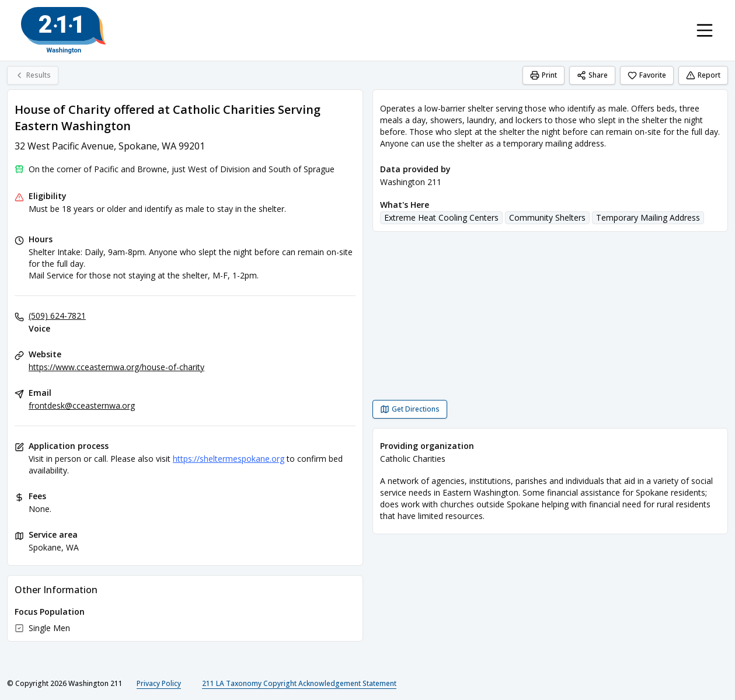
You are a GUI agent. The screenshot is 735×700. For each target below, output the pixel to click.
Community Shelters (547, 217)
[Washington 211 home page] (64, 30)
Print (544, 75)
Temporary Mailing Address (648, 217)
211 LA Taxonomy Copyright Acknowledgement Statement (299, 683)
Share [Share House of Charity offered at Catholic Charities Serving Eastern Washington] (592, 75)
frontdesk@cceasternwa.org (82, 405)
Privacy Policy (159, 683)
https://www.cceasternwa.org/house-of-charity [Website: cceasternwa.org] (116, 367)
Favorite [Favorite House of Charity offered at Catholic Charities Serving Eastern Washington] (647, 75)
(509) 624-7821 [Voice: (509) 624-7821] (57, 316)
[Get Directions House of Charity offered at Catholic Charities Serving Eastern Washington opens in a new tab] (410, 409)
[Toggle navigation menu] (705, 30)
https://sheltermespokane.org (229, 459)
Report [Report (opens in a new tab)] (703, 75)
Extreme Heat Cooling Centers (441, 217)
